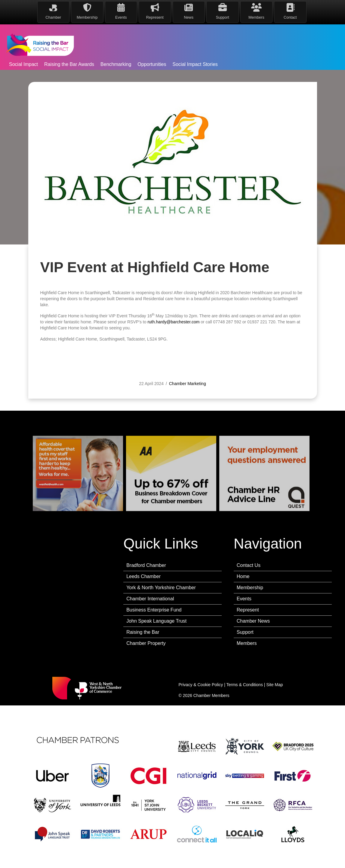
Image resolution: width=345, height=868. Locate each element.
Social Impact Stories (195, 64)
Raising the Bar (143, 632)
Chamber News (253, 621)
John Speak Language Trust (156, 621)
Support (245, 632)
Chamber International (150, 599)
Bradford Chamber (146, 565)
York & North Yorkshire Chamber (161, 588)
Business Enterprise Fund (154, 610)
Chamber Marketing (188, 397)
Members (247, 643)
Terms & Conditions (245, 685)
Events (244, 599)
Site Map (274, 685)
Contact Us (249, 565)
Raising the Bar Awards (69, 64)
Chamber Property (146, 643)
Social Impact (23, 64)
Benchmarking (116, 64)
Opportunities (152, 64)
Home (243, 576)
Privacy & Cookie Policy (201, 685)
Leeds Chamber (143, 576)
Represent (248, 610)
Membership (250, 588)
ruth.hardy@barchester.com (173, 335)
